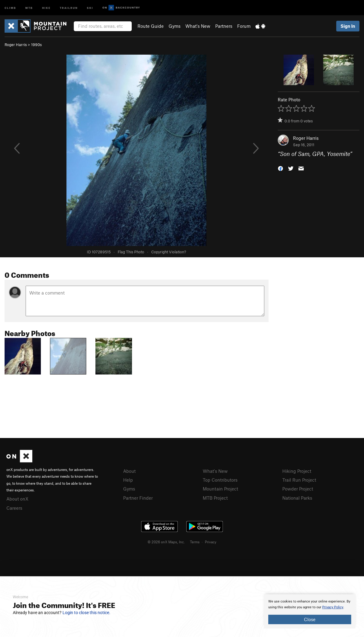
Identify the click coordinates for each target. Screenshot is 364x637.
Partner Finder (138, 498)
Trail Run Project (299, 480)
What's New (198, 26)
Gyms (175, 26)
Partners (224, 26)
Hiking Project (297, 471)
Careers (14, 508)
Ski (90, 7)
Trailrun (69, 7)
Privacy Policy (333, 607)
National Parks (297, 498)
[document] (310, 611)
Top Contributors (220, 480)
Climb (10, 7)
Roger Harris (16, 45)
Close (310, 619)
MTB (29, 7)
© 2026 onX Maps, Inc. (166, 542)
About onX (17, 499)
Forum (244, 26)
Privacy (211, 542)
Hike (46, 7)
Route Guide (151, 26)
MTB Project (215, 498)
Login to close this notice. (86, 613)
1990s (36, 45)
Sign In (348, 26)
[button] (280, 168)
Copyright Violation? (169, 252)
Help (128, 480)
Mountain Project (220, 489)
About (129, 471)
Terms (195, 542)
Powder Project (298, 489)
